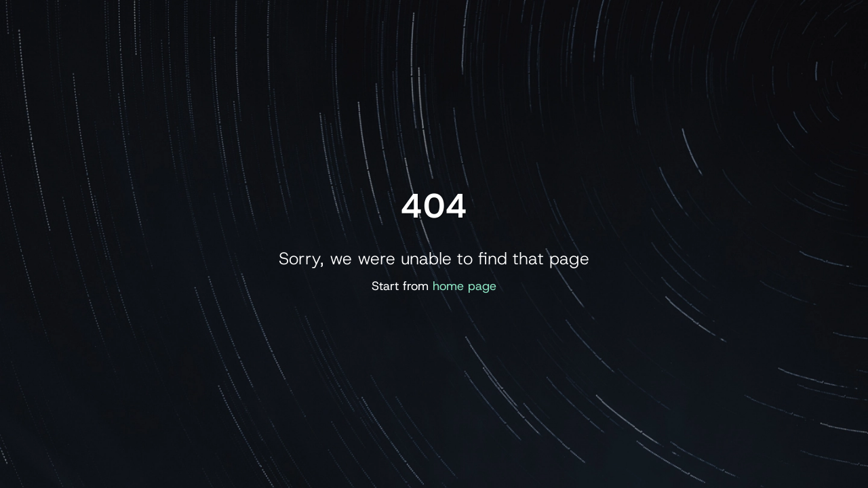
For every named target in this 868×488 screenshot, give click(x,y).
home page (465, 286)
